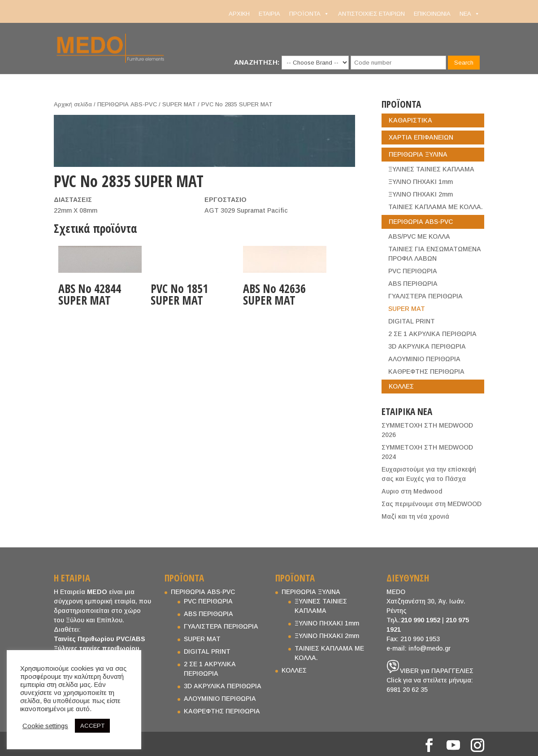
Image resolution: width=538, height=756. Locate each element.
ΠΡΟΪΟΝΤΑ (309, 14)
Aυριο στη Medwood (412, 491)
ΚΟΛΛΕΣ (401, 386)
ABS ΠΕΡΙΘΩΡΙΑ (413, 284)
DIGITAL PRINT (412, 321)
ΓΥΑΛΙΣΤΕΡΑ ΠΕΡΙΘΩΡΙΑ (425, 296)
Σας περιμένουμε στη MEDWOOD (432, 504)
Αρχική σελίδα (73, 104)
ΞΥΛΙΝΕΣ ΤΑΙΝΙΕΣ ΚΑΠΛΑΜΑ (431, 169)
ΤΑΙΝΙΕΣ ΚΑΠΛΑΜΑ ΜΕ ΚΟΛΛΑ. (436, 207)
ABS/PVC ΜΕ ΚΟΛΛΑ (419, 236)
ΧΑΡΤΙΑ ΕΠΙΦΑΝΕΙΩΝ (421, 137)
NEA (470, 14)
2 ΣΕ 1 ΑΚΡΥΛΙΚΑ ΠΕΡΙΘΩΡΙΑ (432, 334)
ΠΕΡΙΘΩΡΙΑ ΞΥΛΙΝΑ (418, 154)
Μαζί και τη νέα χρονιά (415, 516)
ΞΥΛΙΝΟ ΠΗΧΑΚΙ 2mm (421, 194)
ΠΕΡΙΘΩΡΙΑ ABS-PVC (127, 104)
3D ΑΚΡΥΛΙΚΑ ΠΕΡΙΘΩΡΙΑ (427, 346)
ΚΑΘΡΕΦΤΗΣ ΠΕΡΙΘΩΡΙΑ (426, 371)
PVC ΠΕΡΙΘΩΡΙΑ (413, 271)
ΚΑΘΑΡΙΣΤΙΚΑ (410, 120)
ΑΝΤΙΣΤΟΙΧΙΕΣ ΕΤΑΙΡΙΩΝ (371, 14)
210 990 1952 (421, 620)
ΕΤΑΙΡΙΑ (269, 14)
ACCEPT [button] (92, 726)
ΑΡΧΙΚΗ (239, 14)
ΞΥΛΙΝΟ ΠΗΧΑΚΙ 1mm (421, 182)
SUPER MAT (179, 104)
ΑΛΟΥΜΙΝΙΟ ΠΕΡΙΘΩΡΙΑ (424, 359)
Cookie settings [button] (45, 726)
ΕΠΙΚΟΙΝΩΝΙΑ (432, 14)
